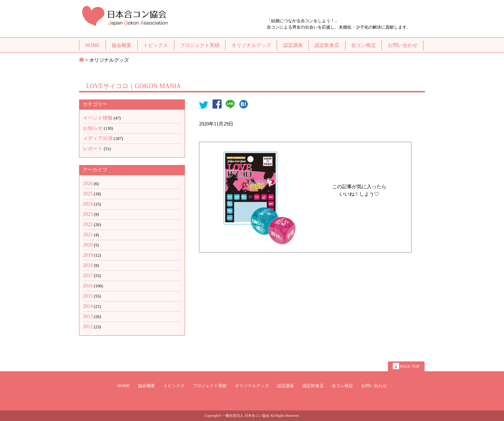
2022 (88, 224)
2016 (88, 286)
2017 (88, 276)
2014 (88, 306)
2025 (88, 194)
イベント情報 (98, 118)
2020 (88, 245)
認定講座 (293, 45)
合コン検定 (364, 45)
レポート (93, 149)
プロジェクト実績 (200, 45)
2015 (88, 296)
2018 (88, 265)
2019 (88, 255)
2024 (88, 204)
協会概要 (121, 45)
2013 (88, 316)
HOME (92, 45)
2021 (88, 235)
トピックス (156, 45)
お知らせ (93, 128)
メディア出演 (98, 138)
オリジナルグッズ (251, 45)
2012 (88, 327)
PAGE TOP (406, 366)
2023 (88, 214)
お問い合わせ (403, 45)
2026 (88, 184)
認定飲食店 (327, 45)
